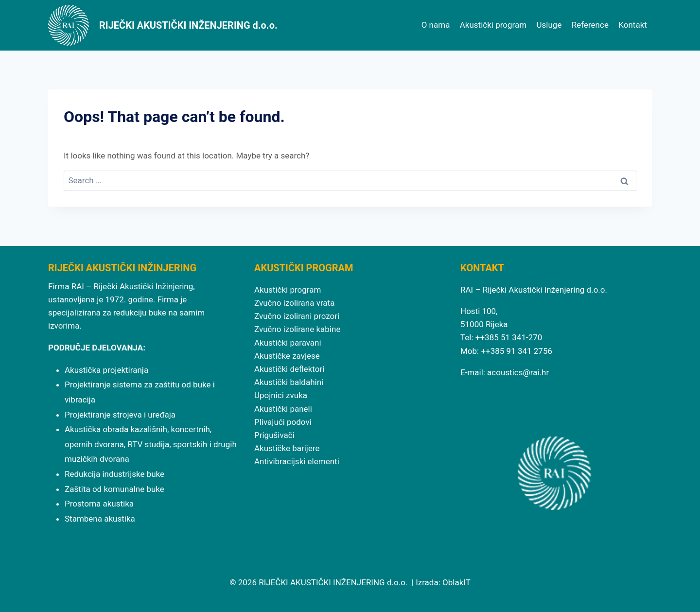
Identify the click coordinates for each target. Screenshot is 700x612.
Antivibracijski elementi (297, 461)
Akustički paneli (283, 409)
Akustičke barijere (287, 448)
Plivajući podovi (283, 422)
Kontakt (633, 25)
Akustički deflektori (289, 369)
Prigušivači (274, 435)
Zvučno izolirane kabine (297, 329)
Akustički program (493, 25)
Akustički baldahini (289, 382)
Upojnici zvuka (281, 395)
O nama (436, 25)
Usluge (549, 25)
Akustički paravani (288, 343)
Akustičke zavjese (287, 356)
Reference (590, 25)
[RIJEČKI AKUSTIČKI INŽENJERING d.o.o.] (163, 25)
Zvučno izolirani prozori (297, 316)
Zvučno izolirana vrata (294, 303)
